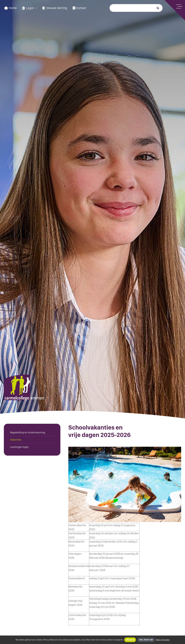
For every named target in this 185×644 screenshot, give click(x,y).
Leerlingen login (19, 447)
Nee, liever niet (146, 640)
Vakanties (16, 440)
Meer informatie (163, 640)
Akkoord (130, 640)
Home (10, 8)
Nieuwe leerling (54, 8)
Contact (79, 8)
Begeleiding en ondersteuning (28, 432)
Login (28, 8)
